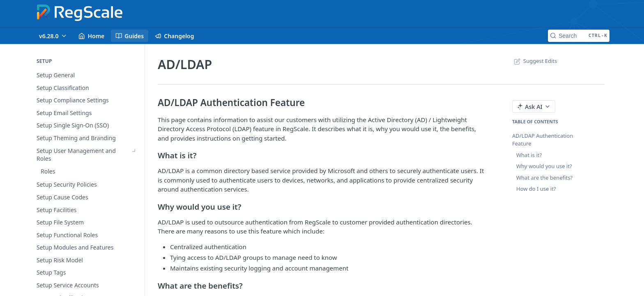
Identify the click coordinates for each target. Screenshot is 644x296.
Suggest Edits (535, 61)
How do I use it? (536, 189)
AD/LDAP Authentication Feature (543, 140)
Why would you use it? (544, 166)
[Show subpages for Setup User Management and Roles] (134, 151)
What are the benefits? (544, 178)
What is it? (529, 155)
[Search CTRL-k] (579, 36)
